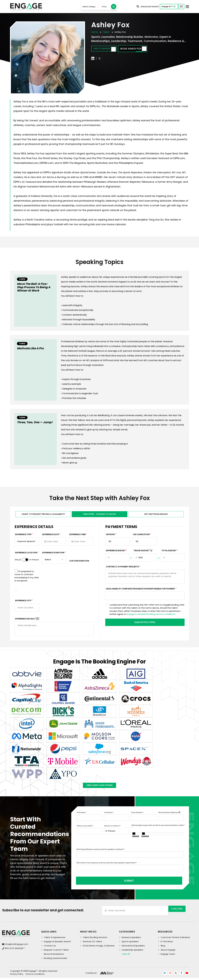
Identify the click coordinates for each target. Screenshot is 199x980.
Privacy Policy (17, 976)
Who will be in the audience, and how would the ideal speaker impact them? (107, 867)
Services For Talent (92, 944)
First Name (82, 817)
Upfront (110, 536)
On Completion (141, 536)
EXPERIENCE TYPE (23, 536)
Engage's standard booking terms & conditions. (151, 615)
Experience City (23, 602)
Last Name (109, 817)
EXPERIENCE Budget (116, 552)
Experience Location (26, 554)
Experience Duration (53, 554)
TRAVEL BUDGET (142, 552)
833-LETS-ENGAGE (15, 951)
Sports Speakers (130, 944)
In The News (167, 944)
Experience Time (77, 536)
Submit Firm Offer (145, 624)
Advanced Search (148, 6)
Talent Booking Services (95, 939)
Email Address (137, 817)
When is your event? (85, 830)
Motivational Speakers (133, 948)
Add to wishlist (107, 49)
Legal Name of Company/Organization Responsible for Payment (140, 590)
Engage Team (168, 956)
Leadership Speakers (132, 952)
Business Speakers (131, 939)
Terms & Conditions (35, 976)
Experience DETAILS (25, 620)
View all (126, 956)
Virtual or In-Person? (112, 830)
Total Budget (169, 552)
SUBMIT (98, 883)
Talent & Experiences (55, 939)
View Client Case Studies (100, 788)
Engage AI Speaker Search (57, 944)
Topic (22, 279)
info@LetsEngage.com (16, 946)
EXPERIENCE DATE (51, 536)
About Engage (168, 952)
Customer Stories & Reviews (175, 939)
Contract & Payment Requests (122, 568)
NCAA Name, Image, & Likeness (99, 948)
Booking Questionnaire (55, 960)
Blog (163, 948)
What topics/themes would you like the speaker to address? (100, 854)
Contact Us (50, 948)
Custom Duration (79, 562)
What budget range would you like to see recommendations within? (158, 831)
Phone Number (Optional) (169, 817)
